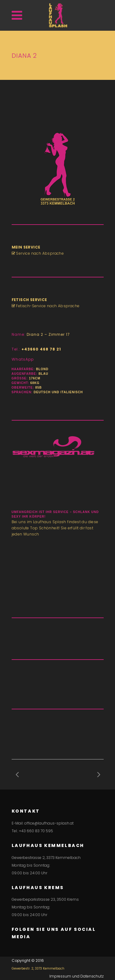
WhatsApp (23, 359)
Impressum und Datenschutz (77, 976)
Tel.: (36, 349)
